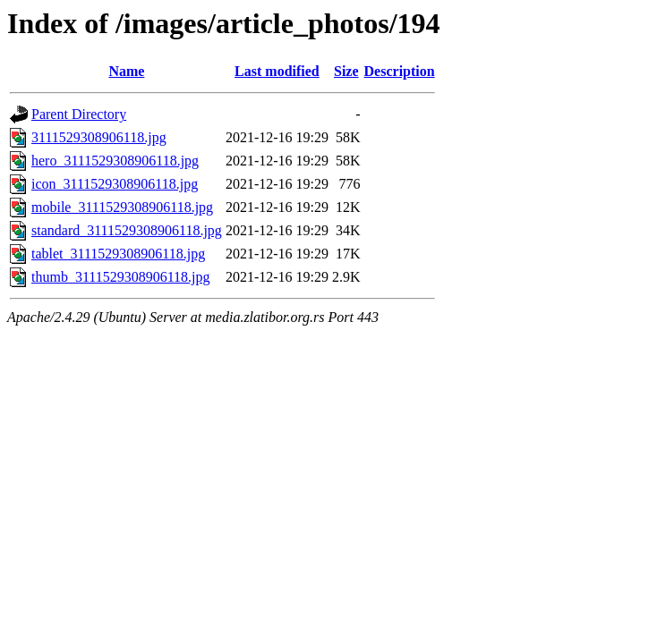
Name (126, 71)
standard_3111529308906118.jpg (127, 230)
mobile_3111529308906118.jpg (122, 207)
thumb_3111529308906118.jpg (121, 277)
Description (400, 71)
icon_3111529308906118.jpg (115, 184)
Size (346, 71)
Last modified (277, 71)
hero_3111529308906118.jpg (115, 161)
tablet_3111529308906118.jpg (118, 254)
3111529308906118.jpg (99, 137)
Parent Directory (79, 114)
